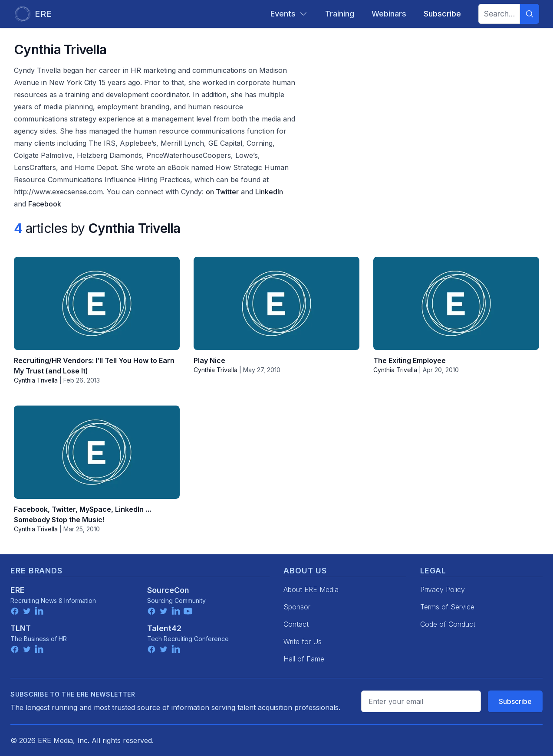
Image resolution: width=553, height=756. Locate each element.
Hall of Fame (304, 659)
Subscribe (515, 701)
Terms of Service (447, 607)
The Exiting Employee (410, 360)
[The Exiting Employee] (456, 303)
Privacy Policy (443, 589)
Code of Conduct (448, 624)
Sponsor (297, 607)
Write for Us (303, 641)
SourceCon (168, 590)
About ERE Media (311, 589)
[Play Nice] (276, 303)
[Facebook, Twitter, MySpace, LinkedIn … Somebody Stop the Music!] (97, 452)
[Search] (530, 14)
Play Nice (209, 360)
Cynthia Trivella (36, 380)
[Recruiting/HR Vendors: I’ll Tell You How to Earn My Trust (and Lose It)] (97, 303)
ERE (18, 590)
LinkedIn (269, 192)
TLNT (21, 628)
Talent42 (164, 628)
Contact (296, 624)
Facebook (45, 204)
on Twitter (222, 192)
